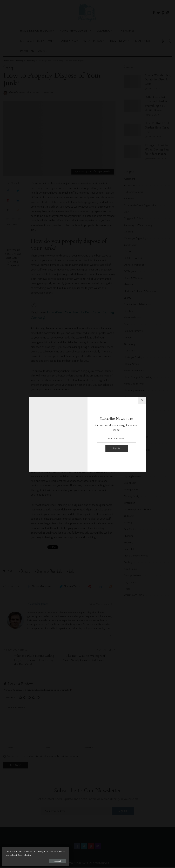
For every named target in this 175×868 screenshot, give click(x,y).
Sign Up (117, 448)
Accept (42, 861)
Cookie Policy (43, 855)
